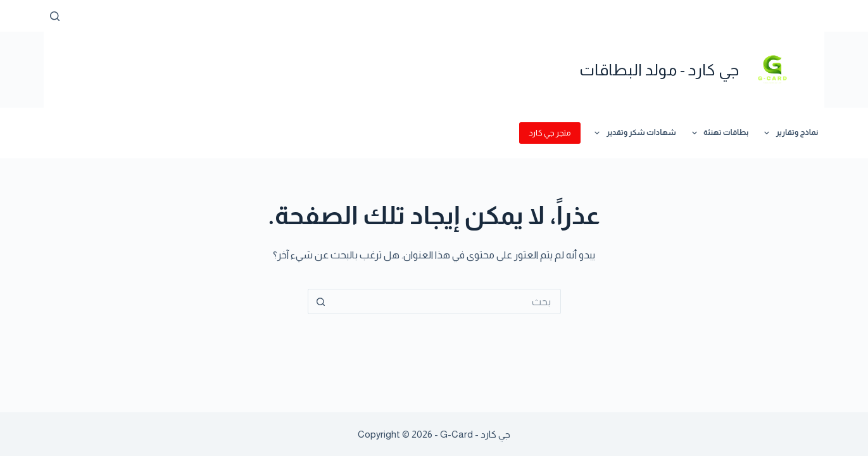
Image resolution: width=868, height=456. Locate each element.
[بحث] (55, 16)
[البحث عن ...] (447, 301)
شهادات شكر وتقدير (632, 133)
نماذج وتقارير (789, 133)
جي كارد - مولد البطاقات (659, 70)
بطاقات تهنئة (718, 133)
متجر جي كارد (550, 133)
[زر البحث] (320, 301)
